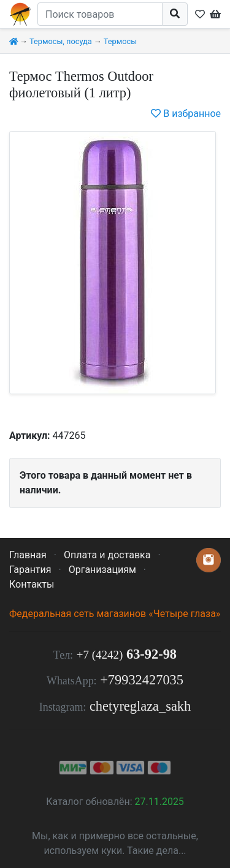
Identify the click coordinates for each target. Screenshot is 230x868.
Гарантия (30, 570)
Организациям (102, 570)
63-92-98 (127, 654)
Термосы (120, 41)
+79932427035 (142, 680)
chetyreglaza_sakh (140, 706)
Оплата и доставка (107, 555)
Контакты (32, 584)
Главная (28, 555)
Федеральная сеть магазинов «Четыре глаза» (115, 614)
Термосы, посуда (61, 41)
